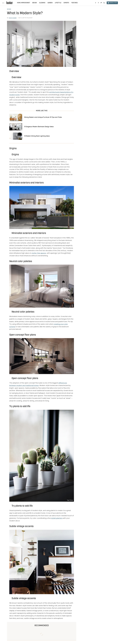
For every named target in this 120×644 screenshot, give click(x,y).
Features (75, 3)
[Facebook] (96, 3)
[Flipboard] (101, 3)
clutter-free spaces (39, 253)
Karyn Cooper (13, 18)
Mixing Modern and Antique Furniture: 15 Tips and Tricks (43, 117)
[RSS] (104, 3)
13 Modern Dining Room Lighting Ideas (37, 136)
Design (35, 3)
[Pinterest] (98, 3)
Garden (50, 3)
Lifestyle (58, 3)
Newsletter (112, 3)
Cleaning (42, 3)
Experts (66, 3)
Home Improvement (24, 3)
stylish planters (57, 518)
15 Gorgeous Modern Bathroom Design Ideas (39, 127)
